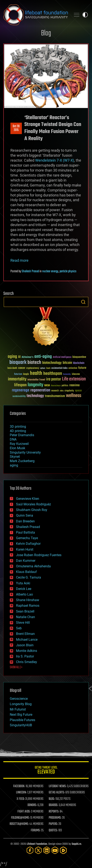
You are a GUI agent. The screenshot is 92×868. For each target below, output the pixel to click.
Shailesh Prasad (30, 271)
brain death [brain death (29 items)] (12, 368)
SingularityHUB (21, 725)
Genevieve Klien (28, 499)
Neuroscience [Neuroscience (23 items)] (56, 386)
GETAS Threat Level (46, 771)
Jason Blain (25, 645)
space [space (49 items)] (78, 390)
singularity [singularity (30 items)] (69, 391)
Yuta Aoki (23, 583)
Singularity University (25, 452)
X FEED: (21, 799)
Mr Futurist (18, 709)
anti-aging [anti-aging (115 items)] (43, 357)
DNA (13, 439)
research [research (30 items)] (55, 391)
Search (83, 302)
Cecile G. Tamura (29, 577)
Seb (19, 628)
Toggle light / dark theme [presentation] (85, 15)
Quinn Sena (25, 515)
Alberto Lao (24, 594)
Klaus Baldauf (26, 572)
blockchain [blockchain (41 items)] (79, 363)
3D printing (18, 427)
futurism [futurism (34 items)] (18, 374)
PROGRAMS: (55, 818)
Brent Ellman (25, 634)
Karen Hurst (25, 549)
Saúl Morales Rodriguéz (34, 504)
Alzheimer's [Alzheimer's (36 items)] (27, 357)
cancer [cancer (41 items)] (22, 368)
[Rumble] (63, 850)
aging (14, 465)
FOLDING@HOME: (20, 818)
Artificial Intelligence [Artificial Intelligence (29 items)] (62, 357)
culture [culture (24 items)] (43, 368)
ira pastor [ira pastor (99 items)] (54, 379)
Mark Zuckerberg (22, 461)
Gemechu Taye (27, 538)
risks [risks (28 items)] (62, 391)
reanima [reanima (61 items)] (74, 385)
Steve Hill (23, 623)
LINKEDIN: (21, 793)
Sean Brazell (25, 611)
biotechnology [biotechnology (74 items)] (52, 363)
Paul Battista (25, 532)
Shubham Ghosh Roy (32, 510)
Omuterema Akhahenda (33, 566)
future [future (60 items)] (82, 368)
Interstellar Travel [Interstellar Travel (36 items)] (36, 380)
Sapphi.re (76, 844)
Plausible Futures (22, 720)
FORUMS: (36, 830)
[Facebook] (30, 850)
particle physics (68, 271)
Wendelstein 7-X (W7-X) (55, 160)
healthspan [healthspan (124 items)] (53, 374)
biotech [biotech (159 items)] (34, 363)
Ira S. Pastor (25, 656)
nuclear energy (50, 271)
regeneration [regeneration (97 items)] (40, 390)
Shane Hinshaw (28, 600)
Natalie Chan (25, 617)
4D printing (18, 431)
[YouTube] (55, 850)
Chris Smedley (27, 662)
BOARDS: (53, 805)
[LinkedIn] (47, 850)
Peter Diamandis (22, 435)
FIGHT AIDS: (24, 812)
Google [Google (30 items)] (26, 374)
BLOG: (52, 799)
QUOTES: (53, 830)
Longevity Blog (21, 704)
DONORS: (32, 805)
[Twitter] (38, 850)
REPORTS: (54, 812)
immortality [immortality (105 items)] (17, 379)
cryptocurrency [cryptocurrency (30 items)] (33, 368)
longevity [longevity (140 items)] (35, 385)
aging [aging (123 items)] (12, 357)
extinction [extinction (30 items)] (73, 368)
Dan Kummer (26, 561)
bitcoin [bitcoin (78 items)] (67, 363)
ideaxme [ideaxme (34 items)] (76, 374)
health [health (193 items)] (36, 373)
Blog (46, 33)
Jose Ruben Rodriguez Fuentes (39, 555)
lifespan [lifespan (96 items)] (20, 385)
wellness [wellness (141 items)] (74, 396)
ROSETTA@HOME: (19, 824)
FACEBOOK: (19, 786)
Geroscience (19, 699)
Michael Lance (27, 640)
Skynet (15, 457)
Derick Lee (24, 589)
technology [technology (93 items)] (35, 396)
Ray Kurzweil (19, 444)
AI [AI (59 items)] (19, 357)
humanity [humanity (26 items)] (67, 374)
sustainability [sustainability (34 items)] (19, 397)
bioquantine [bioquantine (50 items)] (79, 357)
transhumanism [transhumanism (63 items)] (55, 396)
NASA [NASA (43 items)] (47, 386)
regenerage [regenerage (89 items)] (21, 390)
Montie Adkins (27, 651)
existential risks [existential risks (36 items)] (59, 368)
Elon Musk (17, 448)
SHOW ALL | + (16, 667)
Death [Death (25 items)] (48, 368)
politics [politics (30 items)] (65, 386)
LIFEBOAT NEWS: (58, 786)
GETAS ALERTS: (57, 793)
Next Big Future (21, 715)
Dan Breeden (25, 521)
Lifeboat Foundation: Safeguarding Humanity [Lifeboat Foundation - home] (36, 15)
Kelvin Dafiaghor (28, 544)
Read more (19, 260)
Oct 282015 (16, 128)
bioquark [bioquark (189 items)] (18, 363)
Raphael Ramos (28, 606)
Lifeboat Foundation (37, 844)
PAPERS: (53, 824)
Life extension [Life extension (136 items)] (74, 379)
